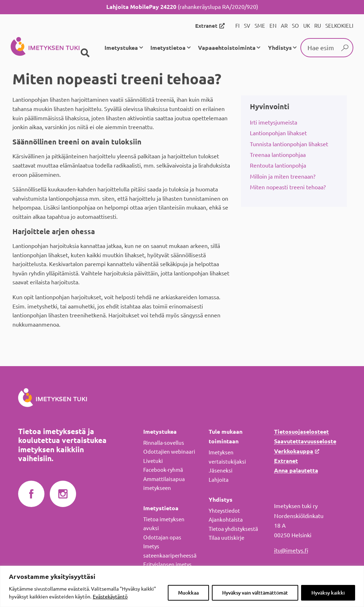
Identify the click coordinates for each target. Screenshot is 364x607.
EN (273, 26)
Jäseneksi (221, 471)
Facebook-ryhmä (163, 470)
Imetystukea (121, 48)
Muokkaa (188, 593)
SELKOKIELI (339, 26)
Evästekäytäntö (110, 597)
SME (260, 26)
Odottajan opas (162, 537)
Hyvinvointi (270, 107)
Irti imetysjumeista (274, 122)
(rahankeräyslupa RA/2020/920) (182, 7)
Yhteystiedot (224, 511)
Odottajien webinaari (169, 452)
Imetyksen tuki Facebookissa (31, 494)
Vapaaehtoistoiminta (227, 48)
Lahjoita (219, 480)
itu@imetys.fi (291, 550)
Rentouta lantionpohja (278, 165)
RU (318, 26)
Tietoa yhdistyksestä (233, 529)
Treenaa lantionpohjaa (278, 155)
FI (237, 26)
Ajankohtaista (226, 520)
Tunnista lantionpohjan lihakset (289, 144)
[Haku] (85, 53)
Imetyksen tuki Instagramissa (63, 494)
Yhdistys (280, 48)
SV (247, 26)
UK (307, 26)
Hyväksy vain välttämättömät (255, 593)
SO (295, 26)
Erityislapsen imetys (167, 564)
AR (284, 26)
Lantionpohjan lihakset (278, 133)
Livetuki (153, 461)
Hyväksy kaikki (328, 593)
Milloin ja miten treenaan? (283, 176)
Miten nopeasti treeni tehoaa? (288, 187)
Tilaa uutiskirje (226, 538)
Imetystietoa (168, 48)
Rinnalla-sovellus (164, 443)
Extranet (206, 26)
